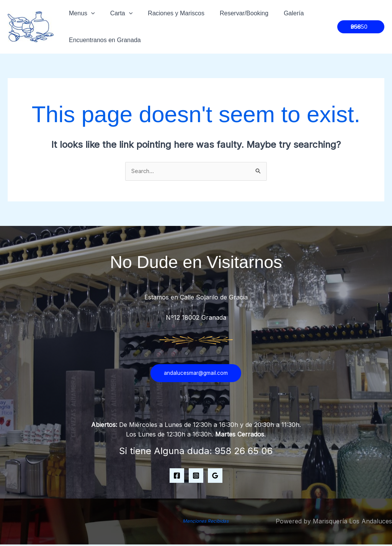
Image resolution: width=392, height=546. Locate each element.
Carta (117, 13)
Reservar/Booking (233, 13)
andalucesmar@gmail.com (196, 374)
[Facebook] (177, 477)
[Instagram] (196, 477)
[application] (90, 13)
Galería (280, 13)
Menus (80, 13)
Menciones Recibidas (206, 522)
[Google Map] (215, 477)
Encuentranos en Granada (103, 40)
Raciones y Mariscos (168, 13)
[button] (360, 27)
